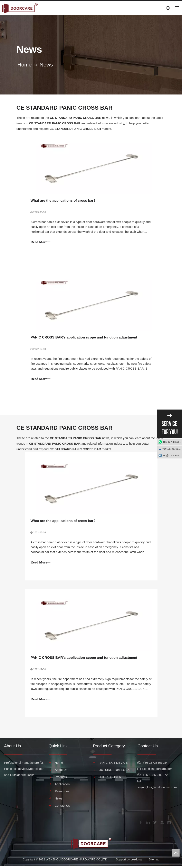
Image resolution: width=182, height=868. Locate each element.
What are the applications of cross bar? (63, 201)
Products (61, 779)
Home (59, 764)
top (176, 853)
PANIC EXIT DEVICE (113, 764)
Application (62, 786)
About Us (61, 771)
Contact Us (62, 807)
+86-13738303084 (172, 442)
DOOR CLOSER (110, 779)
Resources (62, 793)
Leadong (136, 861)
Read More (41, 242)
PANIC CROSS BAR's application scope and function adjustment (84, 338)
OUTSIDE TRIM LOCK (114, 771)
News (59, 800)
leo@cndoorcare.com (172, 455)
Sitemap (154, 861)
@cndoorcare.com (160, 770)
